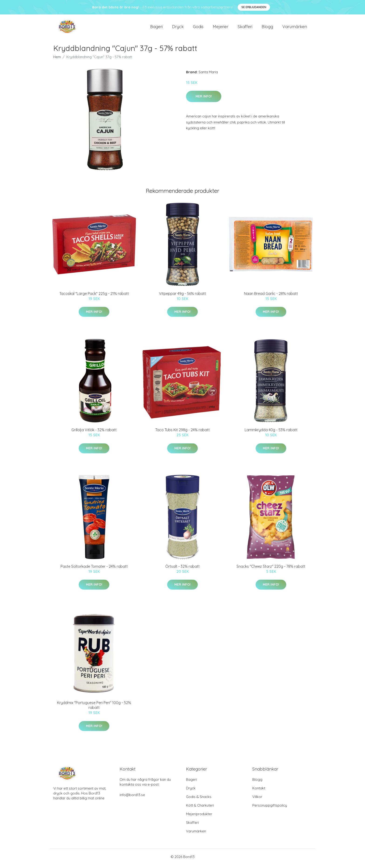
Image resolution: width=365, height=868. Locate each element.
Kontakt (259, 791)
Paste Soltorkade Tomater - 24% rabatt (94, 570)
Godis (198, 28)
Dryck (178, 28)
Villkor (257, 800)
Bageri (156, 28)
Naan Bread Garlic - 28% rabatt (271, 297)
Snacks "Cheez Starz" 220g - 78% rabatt (271, 570)
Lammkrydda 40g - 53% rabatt (271, 433)
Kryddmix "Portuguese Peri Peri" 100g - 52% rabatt (94, 708)
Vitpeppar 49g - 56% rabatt (182, 297)
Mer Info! (204, 100)
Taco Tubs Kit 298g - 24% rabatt (182, 433)
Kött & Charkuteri (200, 809)
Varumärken (295, 28)
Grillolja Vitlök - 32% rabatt (94, 433)
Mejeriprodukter (199, 817)
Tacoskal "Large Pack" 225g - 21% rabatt (94, 297)
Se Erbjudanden (254, 7)
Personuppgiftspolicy (270, 809)
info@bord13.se (132, 798)
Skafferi (245, 28)
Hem (57, 60)
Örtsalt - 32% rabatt (182, 570)
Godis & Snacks (199, 800)
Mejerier (221, 28)
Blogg (267, 28)
